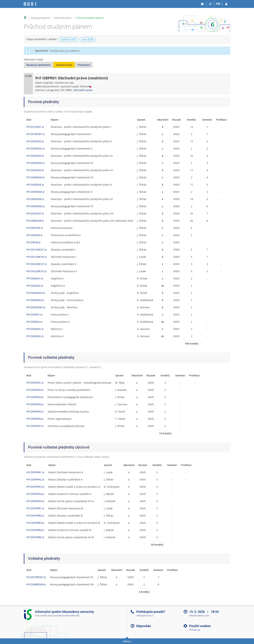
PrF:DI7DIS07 (34, 213)
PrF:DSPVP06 (34, 419)
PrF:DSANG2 (34, 286)
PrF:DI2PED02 (34, 149)
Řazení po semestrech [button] (38, 65)
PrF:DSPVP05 (34, 412)
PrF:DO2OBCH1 (35, 264)
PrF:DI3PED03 (34, 163)
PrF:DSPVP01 (34, 383)
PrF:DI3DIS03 (34, 156)
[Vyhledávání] (210, 4)
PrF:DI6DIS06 (34, 199)
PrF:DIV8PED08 (35, 584)
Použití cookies (200, 626)
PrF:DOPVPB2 (34, 516)
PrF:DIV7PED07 (35, 577)
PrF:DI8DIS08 (34, 221)
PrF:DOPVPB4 (34, 530)
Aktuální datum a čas (199, 616)
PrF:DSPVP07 (34, 426)
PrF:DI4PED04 (34, 177)
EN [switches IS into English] (218, 4)
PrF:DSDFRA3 (34, 300)
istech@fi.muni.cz (145, 616)
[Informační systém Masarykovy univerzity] (30, 4)
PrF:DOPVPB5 (34, 537)
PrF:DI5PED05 (34, 192)
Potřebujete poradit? (151, 612)
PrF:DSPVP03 (34, 397)
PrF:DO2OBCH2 (35, 271)
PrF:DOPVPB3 (34, 523)
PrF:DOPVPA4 (34, 494)
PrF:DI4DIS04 (34, 170)
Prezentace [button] (84, 65)
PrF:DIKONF (33, 235)
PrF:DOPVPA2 (34, 479)
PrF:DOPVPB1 (34, 508)
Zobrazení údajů (34, 59)
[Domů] (202, 4)
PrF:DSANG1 (34, 278)
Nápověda (144, 626)
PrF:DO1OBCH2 (35, 257)
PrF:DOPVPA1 (34, 472)
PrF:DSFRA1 (33, 315)
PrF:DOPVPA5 (34, 501)
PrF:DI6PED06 (34, 206)
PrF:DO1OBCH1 (35, 250)
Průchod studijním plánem (90, 18)
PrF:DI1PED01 (34, 134)
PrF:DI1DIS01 (34, 127)
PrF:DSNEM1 (34, 329)
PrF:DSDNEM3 (35, 307)
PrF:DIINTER (33, 228)
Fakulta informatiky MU (68, 616)
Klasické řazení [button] (64, 65)
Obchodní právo (63, 18)
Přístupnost (195, 630)
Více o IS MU (41, 616)
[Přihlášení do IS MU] (226, 4)
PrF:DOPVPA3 (34, 487)
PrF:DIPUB (32, 242)
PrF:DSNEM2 (34, 336)
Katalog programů (41, 18)
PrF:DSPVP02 (34, 390)
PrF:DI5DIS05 (34, 185)
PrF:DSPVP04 (34, 404)
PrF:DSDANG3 (34, 293)
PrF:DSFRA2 (33, 322)
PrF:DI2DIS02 (34, 141)
